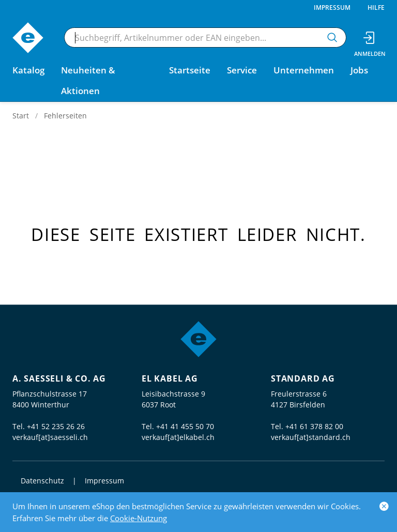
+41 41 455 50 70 (185, 426)
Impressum (332, 7)
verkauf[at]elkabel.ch (178, 437)
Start (21, 116)
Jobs (359, 70)
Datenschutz (42, 481)
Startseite (190, 70)
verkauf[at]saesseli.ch (50, 437)
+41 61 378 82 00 (314, 426)
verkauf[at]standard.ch (311, 437)
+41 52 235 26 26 (56, 426)
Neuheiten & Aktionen (88, 80)
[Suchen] (332, 37)
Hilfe (376, 7)
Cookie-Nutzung (139, 518)
